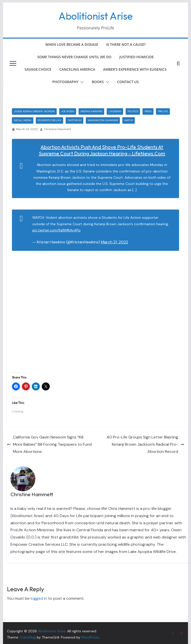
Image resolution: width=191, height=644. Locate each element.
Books (98, 82)
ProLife (163, 111)
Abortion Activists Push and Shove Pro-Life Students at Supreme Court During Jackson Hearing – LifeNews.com (102, 150)
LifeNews (115, 111)
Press (148, 111)
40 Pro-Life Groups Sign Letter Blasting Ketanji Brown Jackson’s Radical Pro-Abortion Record (145, 444)
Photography (65, 82)
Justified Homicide (137, 57)
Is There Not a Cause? (126, 44)
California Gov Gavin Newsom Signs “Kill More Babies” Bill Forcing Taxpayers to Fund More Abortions (49, 444)
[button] (81, 82)
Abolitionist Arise (95, 16)
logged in (39, 598)
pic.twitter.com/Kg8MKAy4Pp (56, 230)
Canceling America (77, 69)
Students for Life (49, 120)
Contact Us (128, 82)
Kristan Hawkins (91, 111)
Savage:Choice (38, 69)
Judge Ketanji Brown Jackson (34, 111)
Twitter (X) (74, 120)
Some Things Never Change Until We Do (74, 57)
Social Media (23, 120)
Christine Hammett (57, 129)
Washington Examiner (103, 120)
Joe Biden (68, 111)
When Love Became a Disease (72, 44)
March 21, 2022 (115, 242)
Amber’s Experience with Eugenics (135, 69)
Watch (129, 120)
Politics (133, 111)
